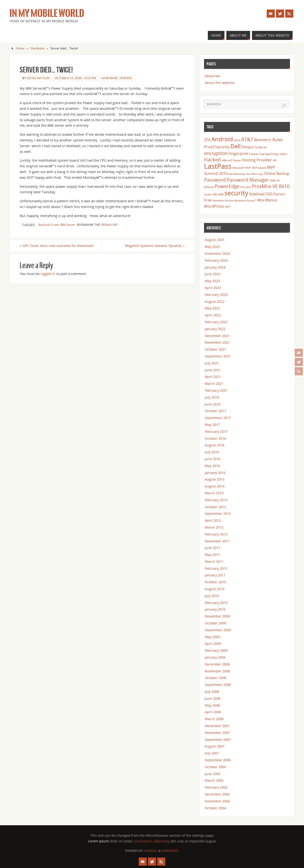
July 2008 (212, 692)
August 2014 (215, 486)
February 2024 (216, 260)
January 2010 (215, 609)
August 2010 (215, 589)
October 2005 (215, 767)
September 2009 (218, 630)
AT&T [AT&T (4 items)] (247, 139)
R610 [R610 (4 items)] (284, 186)
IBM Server (68, 225)
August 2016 (215, 445)
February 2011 (216, 568)
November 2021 (217, 342)
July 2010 (212, 596)
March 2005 (214, 780)
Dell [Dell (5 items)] (235, 146)
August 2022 (215, 301)
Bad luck (44, 225)
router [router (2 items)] (208, 194)
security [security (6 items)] (236, 193)
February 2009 (216, 650)
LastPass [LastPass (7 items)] (218, 166)
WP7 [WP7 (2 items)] (228, 207)
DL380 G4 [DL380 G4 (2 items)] (261, 147)
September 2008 (218, 685)
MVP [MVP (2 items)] (248, 168)
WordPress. (170, 851)
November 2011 (217, 541)
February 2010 (216, 603)
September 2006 (218, 760)
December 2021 (217, 336)
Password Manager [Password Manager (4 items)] (248, 180)
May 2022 (212, 308)
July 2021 (212, 363)
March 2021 (214, 383)
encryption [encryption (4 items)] (216, 153)
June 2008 (213, 698)
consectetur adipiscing (151, 841)
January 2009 (215, 657)
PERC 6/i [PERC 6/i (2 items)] (275, 181)
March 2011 (214, 562)
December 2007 (217, 726)
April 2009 (213, 644)
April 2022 (213, 315)
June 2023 (213, 274)
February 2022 (216, 322)
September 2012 (218, 514)
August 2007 (215, 746)
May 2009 (212, 637)
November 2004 (217, 801)
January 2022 (215, 329)
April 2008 (213, 712)
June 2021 (213, 370)
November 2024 (217, 253)
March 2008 (214, 719)
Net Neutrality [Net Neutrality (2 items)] (237, 174)
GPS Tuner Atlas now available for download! (57, 246)
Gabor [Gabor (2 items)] (283, 154)
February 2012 (216, 534)
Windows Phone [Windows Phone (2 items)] (223, 201)
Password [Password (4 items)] (215, 180)
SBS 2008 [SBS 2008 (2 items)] (218, 194)
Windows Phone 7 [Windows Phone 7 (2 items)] (245, 201)
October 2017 (215, 411)
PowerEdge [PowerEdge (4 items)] (227, 186)
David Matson (38, 78)
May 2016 (212, 466)
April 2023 (213, 288)
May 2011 (212, 555)
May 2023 (212, 281)
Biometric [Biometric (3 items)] (263, 140)
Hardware (37, 48)
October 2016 (215, 438)
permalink (109, 225)
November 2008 (217, 671)
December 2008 (217, 664)
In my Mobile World (47, 13)
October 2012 (215, 507)
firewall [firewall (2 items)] (254, 154)
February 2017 (216, 432)
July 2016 (212, 452)
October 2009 (215, 623)
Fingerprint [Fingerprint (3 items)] (238, 154)
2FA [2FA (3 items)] (207, 140)
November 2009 (217, 616)
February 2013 (216, 500)
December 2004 (217, 794)
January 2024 (215, 267)
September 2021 (218, 356)
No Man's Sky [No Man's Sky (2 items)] (255, 174)
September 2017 (218, 418)
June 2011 (213, 548)
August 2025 (215, 240)
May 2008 (212, 705)
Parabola (151, 851)
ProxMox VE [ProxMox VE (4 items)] (265, 186)
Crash (55, 225)
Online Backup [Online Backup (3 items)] (277, 174)
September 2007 (218, 740)
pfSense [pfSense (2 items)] (209, 187)
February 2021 (216, 390)
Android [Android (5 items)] (222, 139)
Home (20, 48)
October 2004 (215, 808)
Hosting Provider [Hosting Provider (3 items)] (257, 160)
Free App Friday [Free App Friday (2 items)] (269, 154)
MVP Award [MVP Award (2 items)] (259, 168)
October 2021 (215, 349)
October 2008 (215, 678)
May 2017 (212, 425)
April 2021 (213, 377)
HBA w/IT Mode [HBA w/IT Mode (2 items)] (231, 160)
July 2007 (212, 753)
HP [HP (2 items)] (275, 160)
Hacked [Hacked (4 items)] (212, 159)
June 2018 (213, 404)
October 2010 (215, 582)
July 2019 (212, 397)
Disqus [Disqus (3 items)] (248, 147)
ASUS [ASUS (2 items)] (237, 140)
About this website (220, 83)
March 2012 (214, 527)
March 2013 (214, 493)
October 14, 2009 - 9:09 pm (76, 78)
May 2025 (212, 247)
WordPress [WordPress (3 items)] (214, 206)
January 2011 (215, 575)
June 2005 (213, 774)
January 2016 (215, 473)
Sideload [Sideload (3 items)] (257, 194)
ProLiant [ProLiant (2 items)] (246, 187)
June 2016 (213, 459)
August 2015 (215, 479)
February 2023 (216, 295)
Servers (126, 78)
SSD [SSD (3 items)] (269, 194)
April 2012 (213, 520)
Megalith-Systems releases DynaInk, (155, 246)
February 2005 (216, 787)
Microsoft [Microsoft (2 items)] (238, 168)
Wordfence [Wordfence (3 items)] (267, 200)
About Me (212, 76)
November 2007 (217, 733)
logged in (48, 274)
